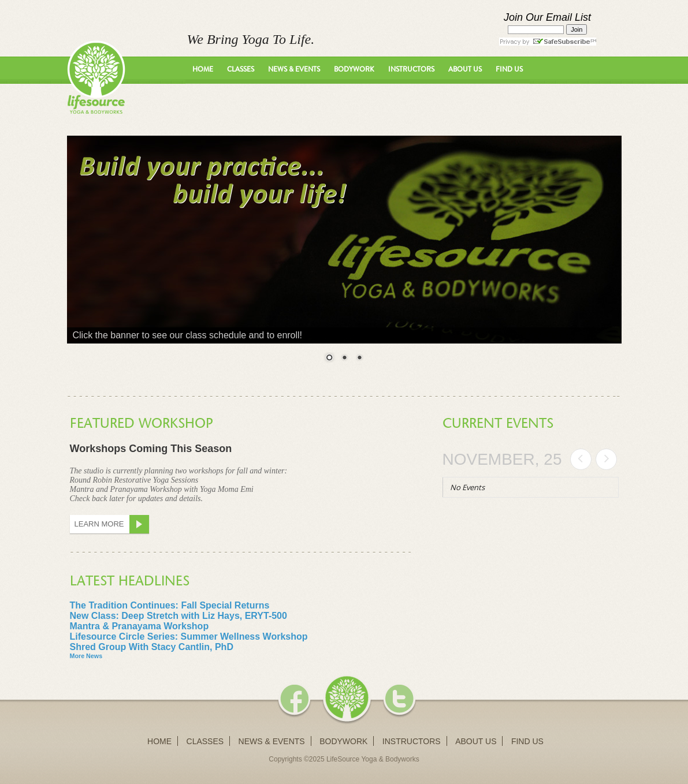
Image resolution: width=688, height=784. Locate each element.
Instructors (411, 69)
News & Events (294, 69)
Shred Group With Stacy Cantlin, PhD (152, 647)
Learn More (112, 524)
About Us (465, 69)
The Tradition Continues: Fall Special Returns (170, 605)
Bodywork (354, 69)
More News (86, 656)
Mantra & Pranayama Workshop (140, 626)
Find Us (509, 69)
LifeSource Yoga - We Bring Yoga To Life (96, 77)
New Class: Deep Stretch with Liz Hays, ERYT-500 (178, 616)
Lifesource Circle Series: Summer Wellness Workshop (189, 636)
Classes (241, 69)
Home (203, 69)
